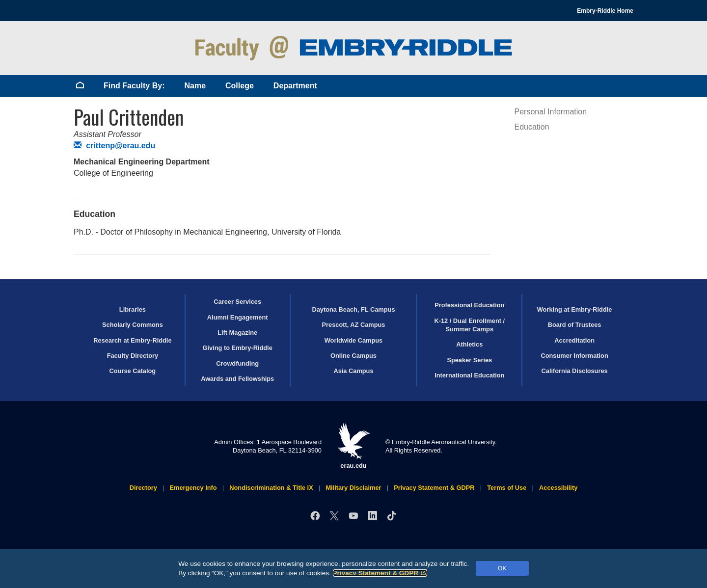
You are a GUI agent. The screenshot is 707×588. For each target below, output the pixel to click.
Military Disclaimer (353, 488)
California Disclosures (575, 371)
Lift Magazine (237, 333)
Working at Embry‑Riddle (575, 309)
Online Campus (353, 356)
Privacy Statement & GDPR (380, 573)
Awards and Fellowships (237, 379)
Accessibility (558, 488)
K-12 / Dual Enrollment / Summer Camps (469, 325)
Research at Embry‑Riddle (132, 340)
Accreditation (574, 340)
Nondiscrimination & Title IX (271, 488)
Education (532, 127)
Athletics (469, 344)
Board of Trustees (575, 325)
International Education (469, 375)
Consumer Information (574, 356)
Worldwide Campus (354, 340)
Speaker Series (469, 360)
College (240, 86)
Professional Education (469, 305)
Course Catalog (133, 371)
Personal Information (551, 112)
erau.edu (353, 446)
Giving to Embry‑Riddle (238, 348)
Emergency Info (193, 488)
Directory (143, 488)
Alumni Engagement (238, 317)
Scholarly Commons (133, 325)
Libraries (133, 309)
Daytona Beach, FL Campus (353, 309)
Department (295, 86)
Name (195, 86)
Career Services (237, 302)
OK (502, 568)
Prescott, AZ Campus (354, 325)
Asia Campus (353, 371)
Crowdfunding (237, 363)
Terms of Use (507, 488)
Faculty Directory (133, 356)
